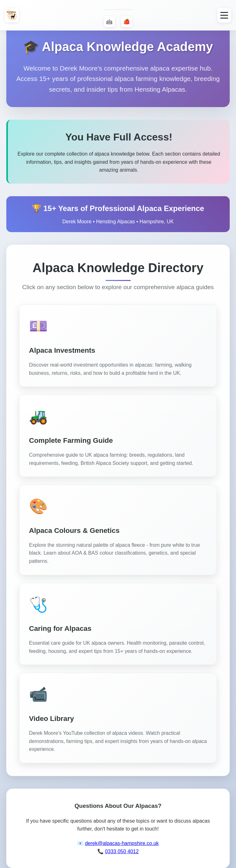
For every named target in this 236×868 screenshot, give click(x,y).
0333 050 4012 (122, 851)
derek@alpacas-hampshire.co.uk (122, 843)
